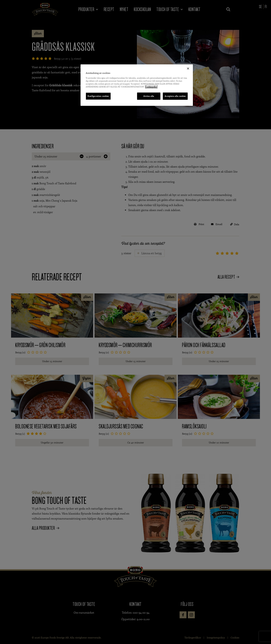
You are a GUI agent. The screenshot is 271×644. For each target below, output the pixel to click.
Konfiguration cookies (98, 96)
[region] (137, 85)
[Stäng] (188, 69)
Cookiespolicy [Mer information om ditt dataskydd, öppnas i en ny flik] (151, 87)
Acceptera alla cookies (175, 96)
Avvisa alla (149, 96)
